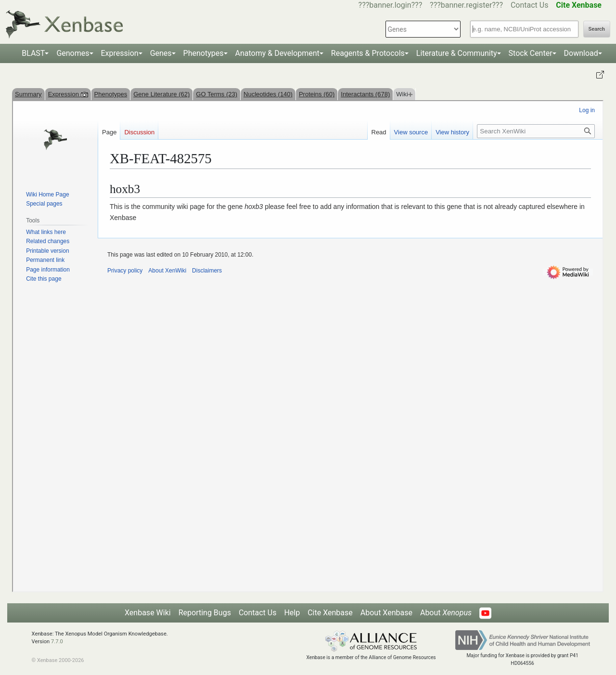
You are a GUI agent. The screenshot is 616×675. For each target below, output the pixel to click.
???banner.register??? (466, 5)
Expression (120, 53)
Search (597, 29)
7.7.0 (57, 642)
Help (292, 613)
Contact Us (530, 5)
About (446, 613)
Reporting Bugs (205, 613)
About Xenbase (386, 613)
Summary (28, 94)
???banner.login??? (391, 5)
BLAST (33, 53)
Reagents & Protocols (368, 53)
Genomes (73, 53)
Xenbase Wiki (148, 613)
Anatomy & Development (277, 53)
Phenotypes (204, 53)
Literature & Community (457, 53)
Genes (161, 53)
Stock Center (531, 53)
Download (581, 53)
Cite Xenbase (330, 613)
